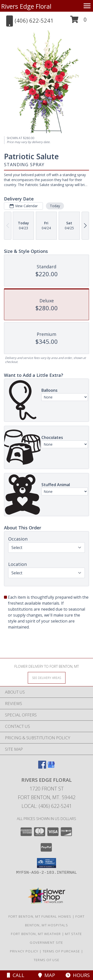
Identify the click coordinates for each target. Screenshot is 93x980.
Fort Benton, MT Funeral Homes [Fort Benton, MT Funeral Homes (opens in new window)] (40, 916)
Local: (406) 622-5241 (47, 806)
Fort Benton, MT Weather (36, 934)
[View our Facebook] (42, 767)
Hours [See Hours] (78, 975)
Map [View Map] (47, 975)
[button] (78, 21)
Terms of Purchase (61, 951)
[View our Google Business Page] (51, 767)
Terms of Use (47, 960)
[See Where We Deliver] (47, 678)
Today (55, 206)
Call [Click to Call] (16, 975)
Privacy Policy (24, 951)
